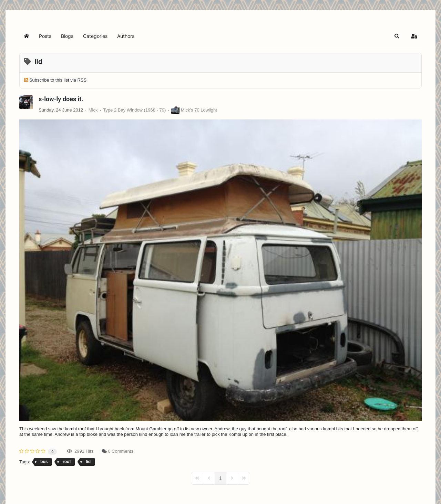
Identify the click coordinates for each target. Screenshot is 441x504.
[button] (397, 36)
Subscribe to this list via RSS (58, 80)
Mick (93, 110)
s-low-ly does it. (61, 99)
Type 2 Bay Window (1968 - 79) (134, 110)
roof (67, 462)
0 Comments (121, 451)
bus (44, 462)
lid (88, 462)
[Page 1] (220, 478)
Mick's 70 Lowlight (199, 110)
